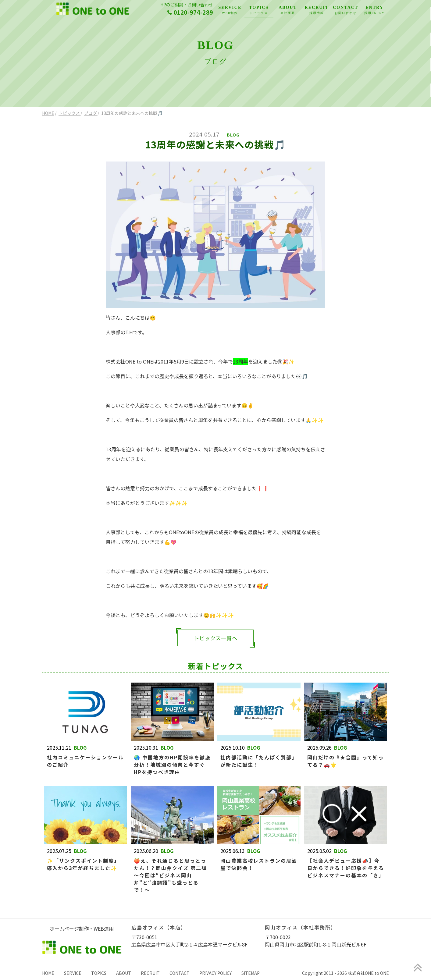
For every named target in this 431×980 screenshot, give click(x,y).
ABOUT (288, 11)
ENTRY (374, 11)
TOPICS (259, 11)
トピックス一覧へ (216, 638)
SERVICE (230, 11)
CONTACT (346, 11)
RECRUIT (317, 11)
